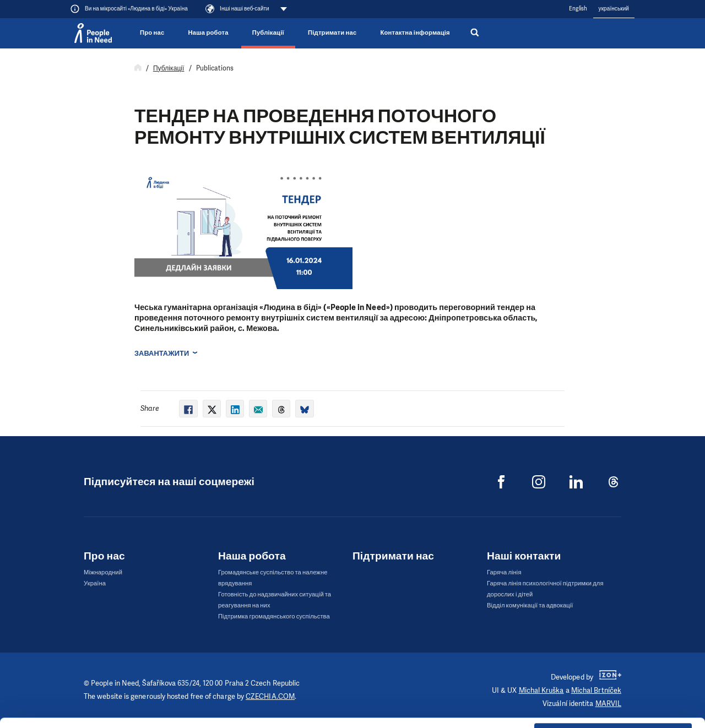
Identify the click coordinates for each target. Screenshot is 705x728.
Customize (614, 664)
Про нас (152, 33)
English (578, 9)
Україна (95, 583)
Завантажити (162, 353)
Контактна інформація (415, 33)
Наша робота (208, 33)
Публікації (268, 33)
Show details (170, 714)
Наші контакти (524, 556)
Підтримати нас (332, 33)
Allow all (613, 636)
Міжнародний (103, 572)
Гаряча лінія (504, 572)
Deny (613, 692)
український (614, 9)
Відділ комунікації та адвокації (530, 605)
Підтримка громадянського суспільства (274, 616)
